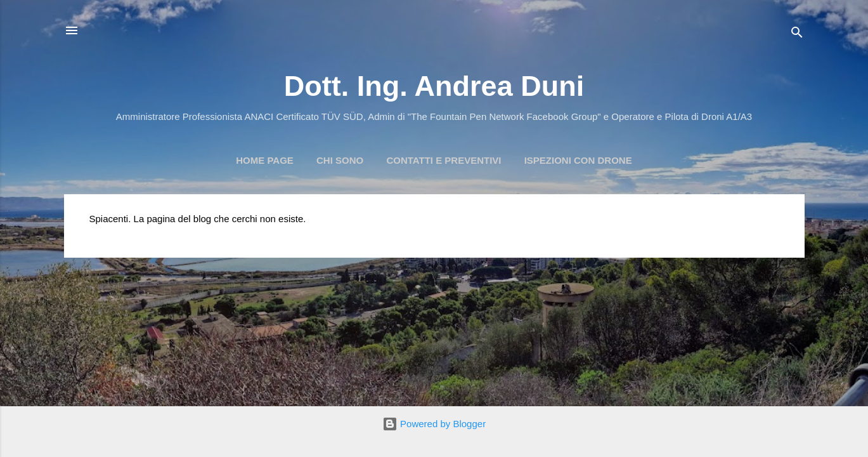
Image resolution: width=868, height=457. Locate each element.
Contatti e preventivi (444, 160)
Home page (265, 160)
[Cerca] (797, 35)
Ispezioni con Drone (578, 160)
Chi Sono (340, 160)
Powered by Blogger (434, 424)
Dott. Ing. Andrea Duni (434, 86)
